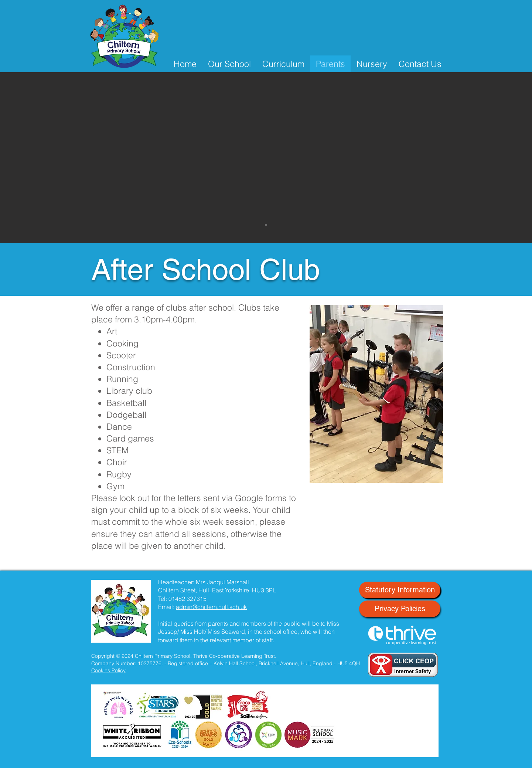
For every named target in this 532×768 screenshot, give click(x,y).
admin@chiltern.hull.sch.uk (211, 607)
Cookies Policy (108, 670)
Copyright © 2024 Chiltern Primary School (141, 656)
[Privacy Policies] (400, 609)
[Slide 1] (266, 225)
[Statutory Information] (400, 590)
